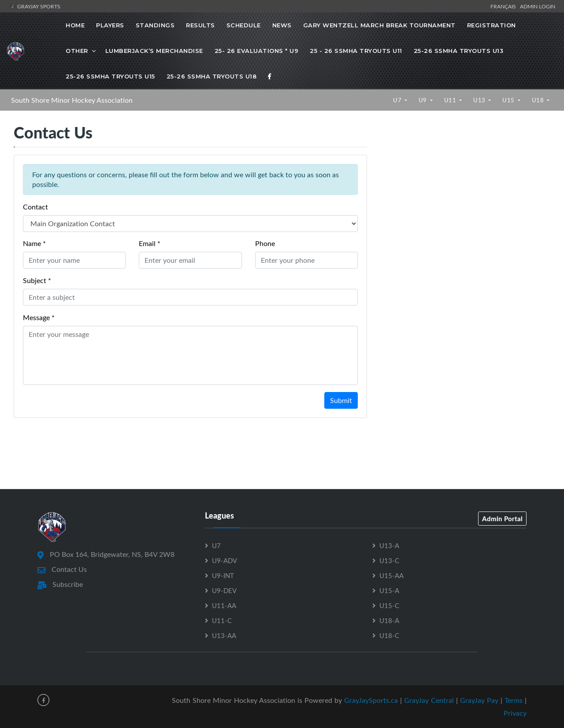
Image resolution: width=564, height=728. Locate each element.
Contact (35, 207)
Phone (265, 243)
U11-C (222, 620)
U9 (424, 100)
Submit (341, 400)
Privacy (515, 713)
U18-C (389, 635)
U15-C (389, 605)
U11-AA (224, 605)
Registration (492, 25)
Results (200, 25)
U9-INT (223, 575)
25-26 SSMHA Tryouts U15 (110, 76)
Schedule (244, 25)
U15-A (389, 590)
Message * (39, 317)
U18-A (389, 620)
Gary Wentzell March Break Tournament (379, 25)
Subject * (37, 280)
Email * (150, 243)
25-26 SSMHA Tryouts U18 (212, 76)
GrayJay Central (429, 700)
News (282, 25)
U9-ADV (224, 560)
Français (505, 6)
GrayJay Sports (35, 6)
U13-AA (224, 635)
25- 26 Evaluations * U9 (257, 51)
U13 (480, 100)
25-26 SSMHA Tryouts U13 (459, 51)
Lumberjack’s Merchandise (154, 51)
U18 (539, 100)
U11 (451, 100)
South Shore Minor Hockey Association (72, 100)
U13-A (389, 545)
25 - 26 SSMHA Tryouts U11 (356, 51)
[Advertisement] (465, 198)
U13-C (389, 560)
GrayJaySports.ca (371, 700)
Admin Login (538, 6)
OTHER (77, 51)
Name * (34, 243)
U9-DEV (224, 590)
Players (110, 25)
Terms (514, 700)
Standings (155, 25)
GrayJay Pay (479, 700)
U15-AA (391, 575)
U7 (398, 100)
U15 (509, 100)
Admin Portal (502, 519)
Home (75, 25)
